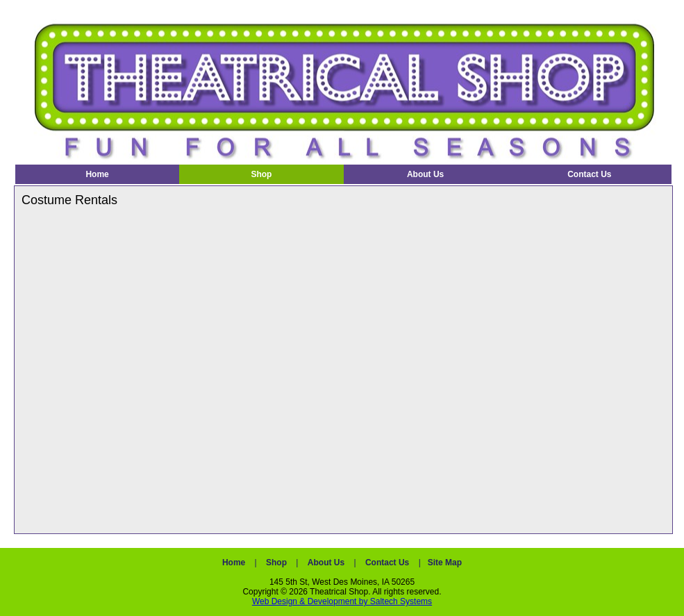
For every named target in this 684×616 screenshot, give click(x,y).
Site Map (445, 563)
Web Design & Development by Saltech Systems (342, 601)
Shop (276, 563)
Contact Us (387, 563)
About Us (326, 563)
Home (234, 563)
